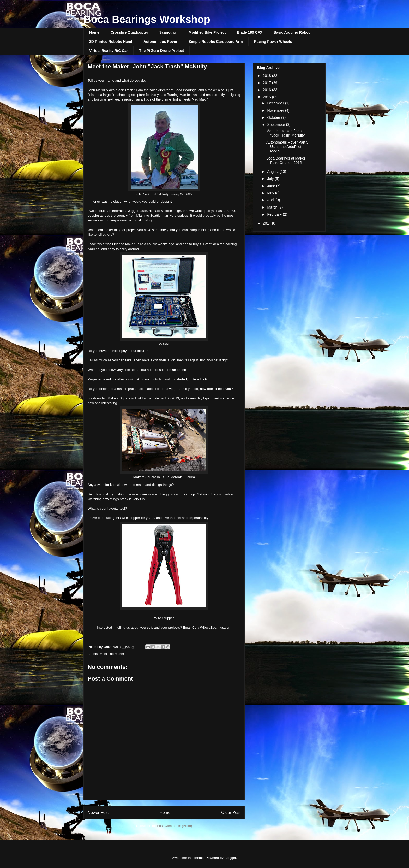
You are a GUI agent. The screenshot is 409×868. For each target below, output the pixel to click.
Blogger (230, 858)
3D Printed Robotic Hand (111, 42)
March (273, 207)
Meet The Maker (112, 654)
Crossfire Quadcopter (129, 32)
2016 (267, 90)
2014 (267, 223)
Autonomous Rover (160, 42)
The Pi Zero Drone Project (161, 51)
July (271, 179)
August (273, 172)
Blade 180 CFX (249, 32)
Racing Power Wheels (273, 42)
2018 (267, 76)
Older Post (231, 813)
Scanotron (168, 32)
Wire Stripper (164, 618)
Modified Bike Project (207, 32)
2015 (267, 97)
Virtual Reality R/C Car (109, 51)
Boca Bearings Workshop (147, 19)
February (275, 214)
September (276, 125)
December (276, 103)
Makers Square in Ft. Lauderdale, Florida (164, 477)
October (274, 117)
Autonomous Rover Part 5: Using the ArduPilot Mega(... (288, 147)
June (272, 186)
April (271, 200)
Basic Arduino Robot (292, 32)
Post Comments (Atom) (174, 826)
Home (94, 32)
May (271, 193)
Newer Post (98, 813)
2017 (267, 83)
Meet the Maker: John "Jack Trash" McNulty (285, 133)
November (276, 110)
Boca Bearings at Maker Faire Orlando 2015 (286, 160)
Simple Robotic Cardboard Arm (216, 42)
